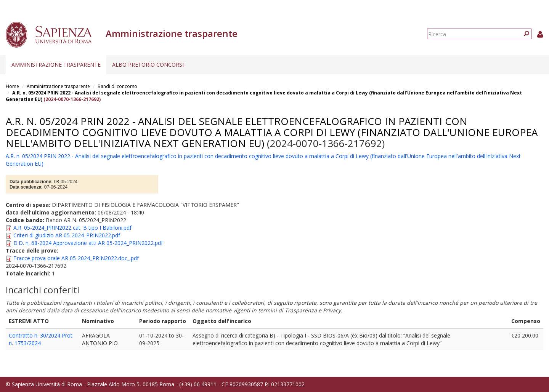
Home (12, 86)
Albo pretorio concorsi (148, 65)
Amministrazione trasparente (56, 65)
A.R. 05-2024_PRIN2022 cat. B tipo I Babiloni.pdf (72, 228)
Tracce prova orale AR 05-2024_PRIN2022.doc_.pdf (76, 258)
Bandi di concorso (117, 86)
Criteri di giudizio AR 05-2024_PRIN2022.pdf (67, 235)
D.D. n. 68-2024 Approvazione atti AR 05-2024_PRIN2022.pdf (88, 243)
